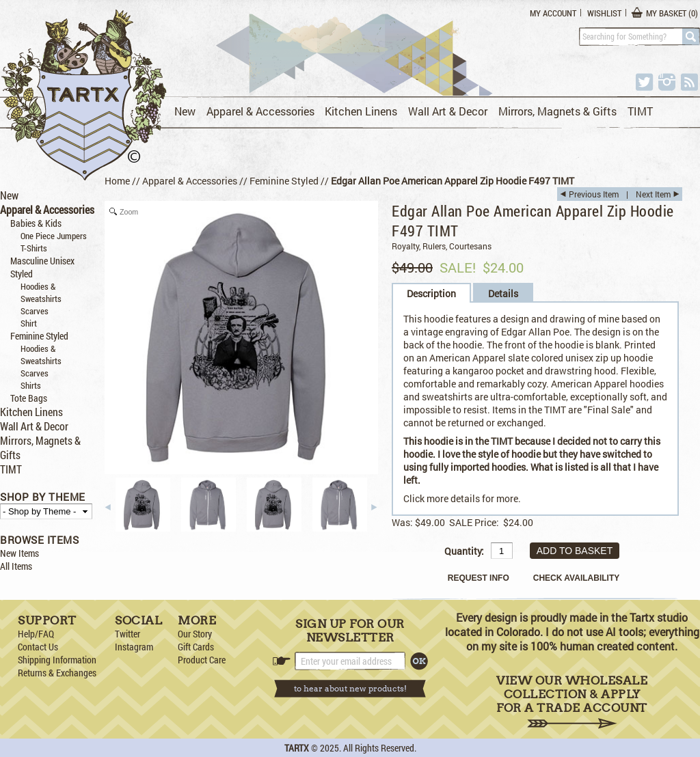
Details (503, 293)
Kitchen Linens (361, 111)
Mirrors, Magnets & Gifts (557, 111)
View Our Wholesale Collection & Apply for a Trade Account (572, 701)
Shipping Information (57, 660)
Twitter (127, 634)
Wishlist (604, 13)
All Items (16, 566)
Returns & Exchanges (57, 673)
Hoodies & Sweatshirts (41, 292)
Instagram (134, 647)
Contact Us (38, 647)
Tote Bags (29, 398)
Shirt (29, 323)
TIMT (640, 111)
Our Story (195, 634)
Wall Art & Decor (448, 111)
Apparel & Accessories (260, 111)
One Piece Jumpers (54, 236)
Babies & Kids (36, 223)
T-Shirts (34, 248)
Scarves (35, 311)
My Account (553, 13)
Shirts (31, 385)
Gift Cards (196, 647)
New (185, 111)
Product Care (202, 660)
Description (431, 293)
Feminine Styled (39, 336)
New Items (19, 553)
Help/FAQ (36, 634)
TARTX (297, 748)
